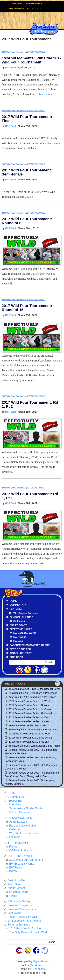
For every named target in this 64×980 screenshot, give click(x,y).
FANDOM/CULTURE (20, 818)
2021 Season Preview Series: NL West (29, 701)
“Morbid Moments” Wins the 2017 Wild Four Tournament (32, 60)
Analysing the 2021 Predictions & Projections (32, 697)
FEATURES (15, 801)
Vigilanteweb (41, 961)
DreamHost (38, 969)
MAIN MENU (17, 3)
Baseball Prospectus (20, 905)
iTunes (13, 847)
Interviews (15, 804)
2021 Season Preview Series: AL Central (30, 713)
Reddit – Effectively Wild (22, 917)
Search (49, 662)
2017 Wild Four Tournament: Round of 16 (27, 308)
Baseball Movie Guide (23, 826)
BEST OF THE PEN (34, 3)
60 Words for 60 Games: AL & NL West (29, 734)
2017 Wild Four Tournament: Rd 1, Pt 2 (30, 404)
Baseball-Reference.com (22, 909)
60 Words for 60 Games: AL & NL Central (31, 738)
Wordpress (37, 965)
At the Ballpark (18, 822)
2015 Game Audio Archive (25, 928)
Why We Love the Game (24, 833)
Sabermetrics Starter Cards (26, 808)
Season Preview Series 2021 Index (27, 725)
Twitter (13, 896)
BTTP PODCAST (18, 843)
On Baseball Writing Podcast (25, 921)
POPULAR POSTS (17, 9)
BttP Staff (10, 68)
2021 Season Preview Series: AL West (29, 705)
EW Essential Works (25, 633)
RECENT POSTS (34, 9)
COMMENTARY (17, 797)
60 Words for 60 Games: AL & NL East (29, 742)
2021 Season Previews (25, 613)
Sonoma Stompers (19, 925)
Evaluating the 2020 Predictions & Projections (33, 730)
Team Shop (14, 884)
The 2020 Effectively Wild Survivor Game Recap (34, 746)
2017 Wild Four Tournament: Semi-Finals (27, 172)
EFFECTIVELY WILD (36, 52)
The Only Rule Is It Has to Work (28, 932)
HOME (12, 793)
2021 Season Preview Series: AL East (29, 721)
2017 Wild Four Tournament (14, 52)
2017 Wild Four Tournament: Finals (27, 119)
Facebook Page (19, 892)
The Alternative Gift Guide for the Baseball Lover (34, 689)
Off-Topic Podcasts (21, 850)
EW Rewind (20, 637)
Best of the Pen (17, 880)
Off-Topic (15, 837)
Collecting (19, 621)
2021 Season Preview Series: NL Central (30, 709)
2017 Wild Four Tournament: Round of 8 (27, 221)
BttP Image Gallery (19, 901)
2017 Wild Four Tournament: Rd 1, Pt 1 (30, 496)
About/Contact (16, 888)
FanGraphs (14, 913)
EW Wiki (18, 641)
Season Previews (20, 812)
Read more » (46, 94)
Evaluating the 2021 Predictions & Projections (33, 693)
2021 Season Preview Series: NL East (29, 717)
